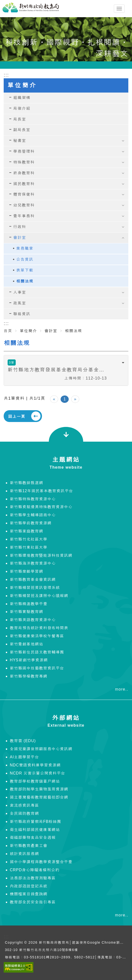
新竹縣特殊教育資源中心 (33, 499)
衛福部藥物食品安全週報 (33, 837)
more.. (122, 689)
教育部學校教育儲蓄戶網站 (35, 781)
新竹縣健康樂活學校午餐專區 (37, 636)
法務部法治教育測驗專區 (33, 878)
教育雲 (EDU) (23, 741)
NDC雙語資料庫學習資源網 (35, 765)
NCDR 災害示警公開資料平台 (38, 773)
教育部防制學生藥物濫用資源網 (39, 789)
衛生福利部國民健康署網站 (35, 830)
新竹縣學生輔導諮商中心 (33, 515)
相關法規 (25, 281)
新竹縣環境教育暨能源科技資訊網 (41, 555)
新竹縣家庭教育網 (26, 531)
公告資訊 (25, 259)
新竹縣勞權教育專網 (29, 676)
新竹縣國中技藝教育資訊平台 (37, 668)
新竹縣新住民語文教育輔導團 (37, 652)
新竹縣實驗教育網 (26, 612)
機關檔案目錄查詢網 (29, 894)
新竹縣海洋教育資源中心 (33, 563)
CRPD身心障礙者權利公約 (35, 870)
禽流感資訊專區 (24, 805)
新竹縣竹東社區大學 (29, 547)
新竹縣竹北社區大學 (29, 539)
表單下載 (25, 270)
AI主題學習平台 (24, 757)
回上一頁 (17, 416)
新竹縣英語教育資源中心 (33, 620)
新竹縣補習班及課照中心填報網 (39, 596)
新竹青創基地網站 (26, 644)
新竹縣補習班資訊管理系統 (35, 588)
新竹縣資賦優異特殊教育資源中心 (41, 507)
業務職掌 (25, 248)
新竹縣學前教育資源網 (31, 523)
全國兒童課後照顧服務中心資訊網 (41, 749)
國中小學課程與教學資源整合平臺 (41, 862)
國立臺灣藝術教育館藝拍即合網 (39, 797)
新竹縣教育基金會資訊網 (33, 579)
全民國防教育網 (24, 813)
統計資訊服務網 (24, 854)
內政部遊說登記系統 (29, 886)
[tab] (66, 370)
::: (6, 323)
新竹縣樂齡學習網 (26, 571)
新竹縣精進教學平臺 (29, 604)
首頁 (8, 331)
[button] (66, 370)
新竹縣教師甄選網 (26, 483)
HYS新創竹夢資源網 (29, 660)
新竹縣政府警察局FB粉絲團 (35, 822)
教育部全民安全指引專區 (33, 902)
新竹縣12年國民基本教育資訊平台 (41, 491)
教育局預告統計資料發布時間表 (39, 628)
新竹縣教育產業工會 (29, 846)
